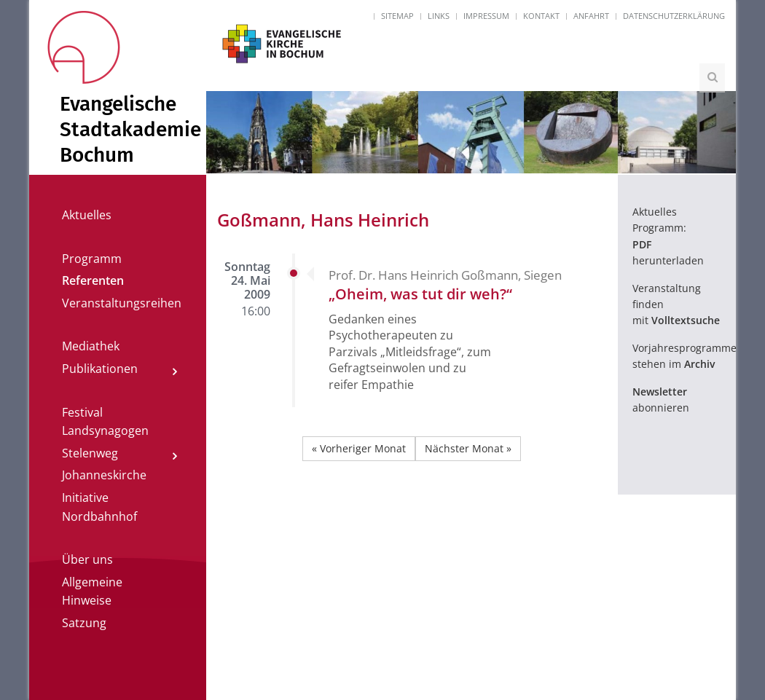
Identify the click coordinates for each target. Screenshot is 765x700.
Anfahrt (591, 16)
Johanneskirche (104, 475)
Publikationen (100, 369)
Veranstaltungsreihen (122, 303)
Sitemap (397, 16)
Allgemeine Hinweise (92, 591)
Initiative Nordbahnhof (99, 507)
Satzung (84, 623)
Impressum (486, 16)
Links (439, 16)
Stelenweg (90, 453)
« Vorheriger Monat (359, 448)
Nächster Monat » (468, 448)
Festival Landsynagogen (105, 422)
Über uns (87, 559)
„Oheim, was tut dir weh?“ (420, 294)
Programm (92, 259)
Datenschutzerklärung (674, 16)
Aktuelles (87, 215)
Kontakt (541, 16)
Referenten (93, 280)
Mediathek (91, 346)
